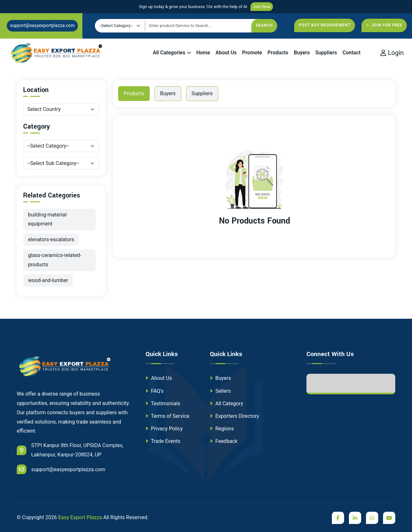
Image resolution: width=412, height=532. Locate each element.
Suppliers (326, 53)
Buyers (302, 53)
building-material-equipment (48, 219)
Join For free (384, 25)
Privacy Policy (164, 429)
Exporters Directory (234, 416)
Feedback (224, 441)
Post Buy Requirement (325, 25)
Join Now (262, 7)
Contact (351, 53)
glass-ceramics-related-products (55, 260)
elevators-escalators (51, 239)
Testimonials (163, 404)
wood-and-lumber (48, 280)
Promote (252, 53)
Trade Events (163, 441)
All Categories (169, 53)
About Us (226, 53)
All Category (226, 404)
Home (203, 53)
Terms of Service (167, 416)
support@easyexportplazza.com (42, 25)
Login (392, 53)
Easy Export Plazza (80, 517)
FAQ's (154, 391)
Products (278, 53)
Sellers (220, 391)
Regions (222, 429)
